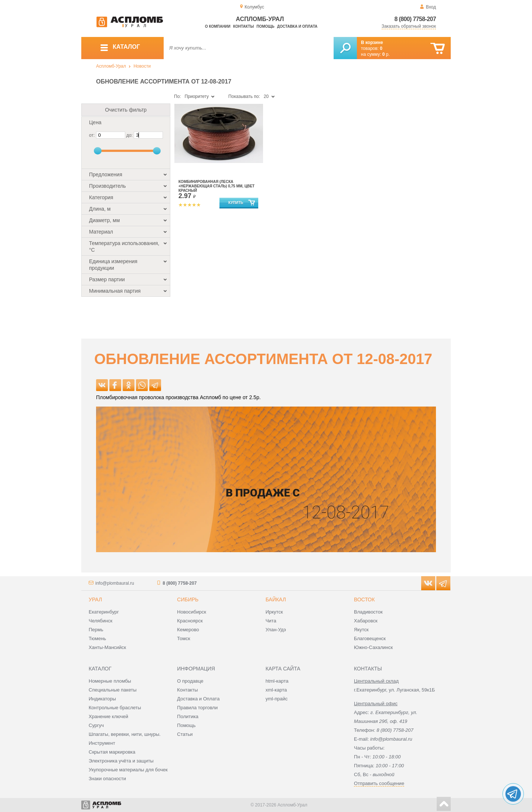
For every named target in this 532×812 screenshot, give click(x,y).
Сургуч (96, 725)
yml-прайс (277, 699)
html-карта (277, 681)
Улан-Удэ (276, 630)
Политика (188, 716)
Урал (95, 599)
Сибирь (188, 599)
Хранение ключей (108, 716)
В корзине (372, 43)
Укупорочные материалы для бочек (128, 770)
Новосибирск (192, 612)
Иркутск (274, 612)
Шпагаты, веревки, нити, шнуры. (125, 734)
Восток (364, 599)
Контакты (243, 26)
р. (386, 54)
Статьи (185, 734)
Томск (183, 638)
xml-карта (276, 690)
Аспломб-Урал (111, 66)
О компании (218, 26)
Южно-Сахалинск (373, 647)
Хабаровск (366, 621)
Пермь (96, 630)
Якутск (361, 630)
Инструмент (102, 743)
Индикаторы (102, 699)
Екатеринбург (104, 612)
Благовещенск (370, 638)
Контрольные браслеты (115, 708)
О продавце (190, 681)
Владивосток (368, 612)
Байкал (276, 599)
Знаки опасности (107, 779)
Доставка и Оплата (198, 699)
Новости (142, 66)
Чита (271, 621)
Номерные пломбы (110, 681)
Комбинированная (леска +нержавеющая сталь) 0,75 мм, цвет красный (216, 186)
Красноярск (190, 621)
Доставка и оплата (297, 26)
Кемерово (188, 630)
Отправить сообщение (379, 783)
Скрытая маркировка (112, 752)
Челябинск (100, 621)
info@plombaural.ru (115, 583)
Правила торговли (197, 708)
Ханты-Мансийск (107, 647)
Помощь (265, 26)
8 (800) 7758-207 (415, 19)
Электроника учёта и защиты (121, 761)
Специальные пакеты (113, 690)
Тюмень (97, 638)
